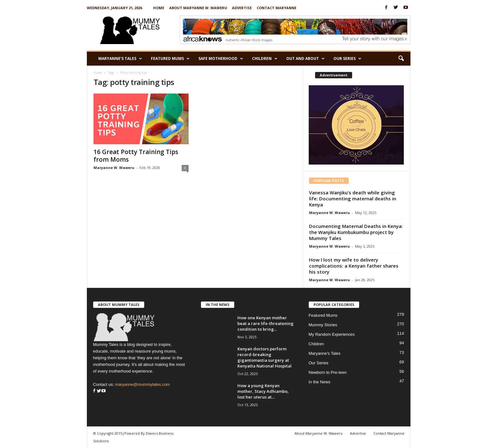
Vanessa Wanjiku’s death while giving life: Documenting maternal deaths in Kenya (353, 198)
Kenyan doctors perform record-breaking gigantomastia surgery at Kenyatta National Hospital (265, 357)
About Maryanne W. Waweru (198, 8)
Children (265, 59)
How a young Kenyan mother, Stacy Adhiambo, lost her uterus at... (263, 391)
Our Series (347, 59)
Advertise (242, 8)
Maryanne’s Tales (120, 59)
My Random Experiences (332, 334)
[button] (401, 59)
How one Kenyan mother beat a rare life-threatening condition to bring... (265, 323)
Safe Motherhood (221, 59)
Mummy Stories (323, 325)
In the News (320, 382)
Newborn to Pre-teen (328, 372)
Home (159, 8)
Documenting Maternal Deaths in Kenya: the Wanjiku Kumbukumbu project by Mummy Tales (356, 232)
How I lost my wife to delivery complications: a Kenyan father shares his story (354, 266)
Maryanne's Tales (325, 353)
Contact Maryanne (277, 8)
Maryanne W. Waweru (114, 168)
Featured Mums (170, 59)
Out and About (305, 59)
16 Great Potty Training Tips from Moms (136, 156)
